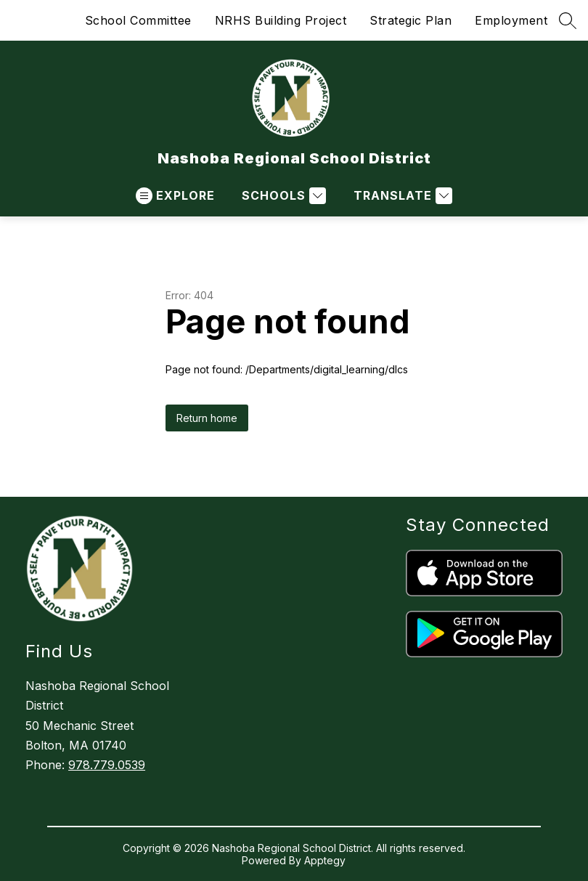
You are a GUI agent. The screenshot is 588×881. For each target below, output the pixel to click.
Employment (511, 20)
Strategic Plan (411, 20)
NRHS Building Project (281, 20)
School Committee (138, 20)
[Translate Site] (401, 196)
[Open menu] (175, 196)
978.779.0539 (107, 765)
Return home (207, 418)
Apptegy (325, 860)
